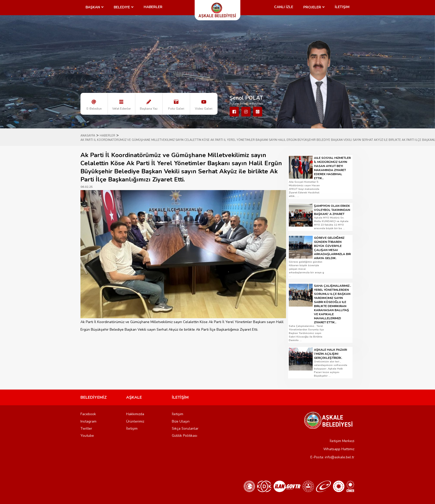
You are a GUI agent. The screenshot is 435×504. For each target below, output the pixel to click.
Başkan (93, 7)
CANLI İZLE (284, 7)
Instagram (88, 421)
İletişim (342, 7)
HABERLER (107, 136)
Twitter (86, 429)
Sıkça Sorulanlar (185, 429)
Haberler (153, 7)
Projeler (312, 7)
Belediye (122, 7)
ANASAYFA (88, 136)
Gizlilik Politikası (185, 436)
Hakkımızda (135, 414)
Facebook (88, 414)
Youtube (87, 436)
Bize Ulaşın (181, 421)
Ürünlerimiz (135, 421)
